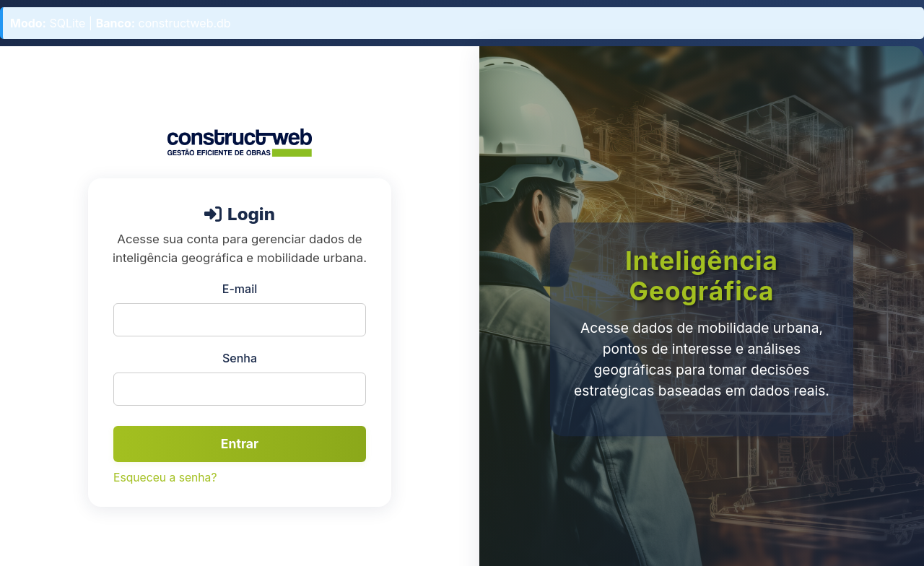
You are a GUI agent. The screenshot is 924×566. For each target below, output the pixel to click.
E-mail (240, 289)
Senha (240, 358)
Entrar (240, 444)
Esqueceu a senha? (165, 478)
